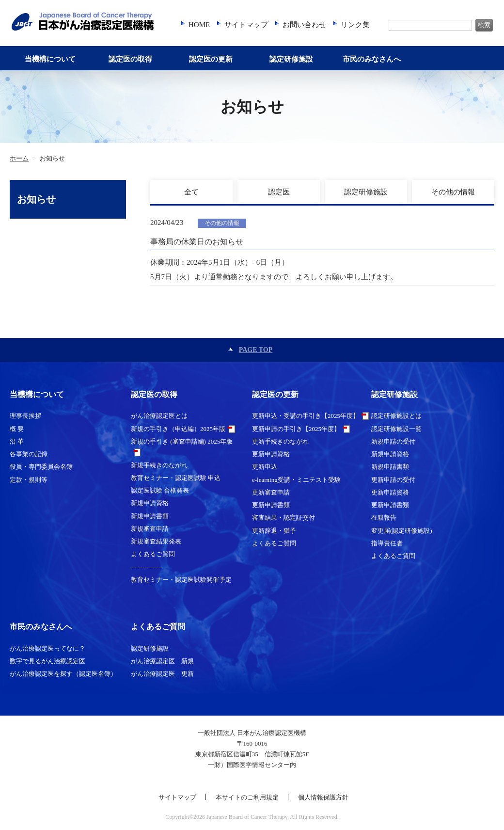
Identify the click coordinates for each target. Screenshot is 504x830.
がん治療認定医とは (159, 416)
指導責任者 (387, 543)
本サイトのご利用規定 (247, 797)
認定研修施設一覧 (396, 429)
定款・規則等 (29, 480)
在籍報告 (384, 518)
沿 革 (17, 441)
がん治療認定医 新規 (162, 661)
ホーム (19, 159)
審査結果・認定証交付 (283, 518)
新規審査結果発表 (156, 541)
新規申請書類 (150, 516)
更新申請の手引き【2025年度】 (296, 429)
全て (191, 192)
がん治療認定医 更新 (162, 674)
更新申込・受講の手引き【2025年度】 (306, 416)
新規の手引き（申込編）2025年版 (178, 429)
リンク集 (355, 25)
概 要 (17, 429)
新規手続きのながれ (159, 465)
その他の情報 (453, 192)
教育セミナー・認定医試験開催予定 (181, 580)
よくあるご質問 (153, 554)
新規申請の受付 (393, 441)
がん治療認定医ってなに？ (47, 648)
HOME (199, 25)
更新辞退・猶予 (274, 531)
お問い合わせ (304, 25)
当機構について (50, 59)
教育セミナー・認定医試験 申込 (176, 478)
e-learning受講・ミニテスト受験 (296, 480)
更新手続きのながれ (280, 441)
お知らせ (36, 199)
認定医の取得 (130, 59)
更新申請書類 (271, 505)
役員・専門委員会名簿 (41, 467)
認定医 (279, 192)
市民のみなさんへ (372, 59)
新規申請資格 (150, 503)
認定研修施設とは (396, 416)
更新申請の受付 (393, 480)
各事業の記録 (29, 454)
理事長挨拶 (25, 416)
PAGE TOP (256, 350)
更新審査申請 (271, 492)
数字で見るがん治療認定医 (47, 661)
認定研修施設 (291, 59)
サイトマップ (246, 25)
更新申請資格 (271, 454)
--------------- (147, 567)
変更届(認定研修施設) (402, 531)
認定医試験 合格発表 (160, 490)
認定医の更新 (211, 59)
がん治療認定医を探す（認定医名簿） (63, 674)
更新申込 (265, 467)
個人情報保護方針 (323, 797)
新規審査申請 (150, 529)
